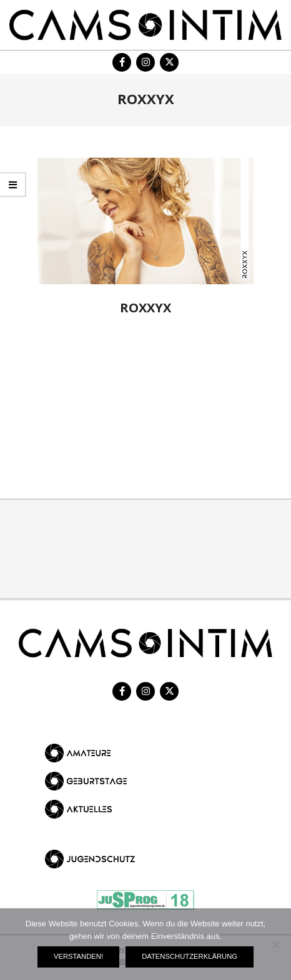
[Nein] (275, 944)
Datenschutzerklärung (190, 956)
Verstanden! (78, 956)
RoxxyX (145, 308)
